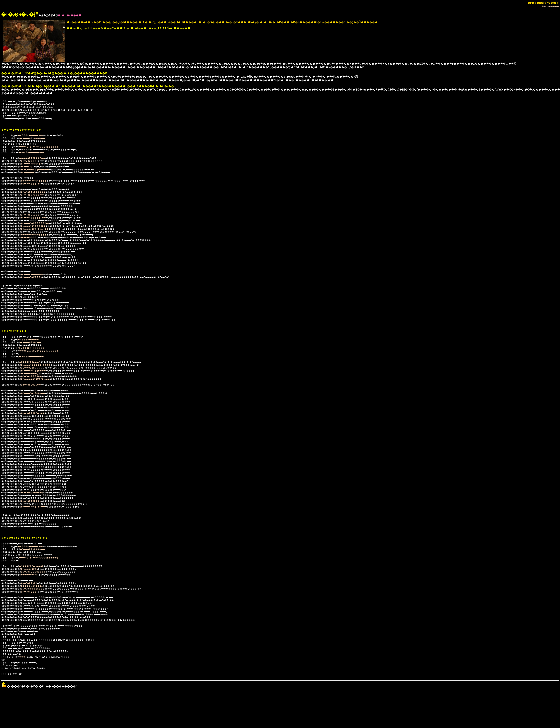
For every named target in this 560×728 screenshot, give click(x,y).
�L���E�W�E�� (32, 340)
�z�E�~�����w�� (35, 153)
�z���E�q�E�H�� (37, 507)
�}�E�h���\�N (35, 184)
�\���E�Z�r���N (35, 566)
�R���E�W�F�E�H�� (39, 229)
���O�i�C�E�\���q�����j (43, 147)
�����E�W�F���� (38, 181)
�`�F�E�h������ (38, 192)
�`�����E (32, 172)
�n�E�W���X (33, 238)
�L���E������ (36, 275)
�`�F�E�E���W (35, 215)
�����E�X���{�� (36, 158)
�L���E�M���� (36, 368)
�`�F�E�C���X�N (36, 195)
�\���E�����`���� (41, 365)
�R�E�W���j (33, 161)
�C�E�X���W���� (38, 572)
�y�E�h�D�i (32, 583)
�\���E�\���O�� (38, 226)
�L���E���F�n (35, 164)
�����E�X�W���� (38, 235)
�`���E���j (33, 374)
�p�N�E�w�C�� (35, 385)
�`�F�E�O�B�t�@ (36, 493)
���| (25, 657)
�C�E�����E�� (36, 589)
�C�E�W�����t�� (38, 218)
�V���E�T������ (36, 348)
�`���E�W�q (33, 569)
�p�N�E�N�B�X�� (36, 413)
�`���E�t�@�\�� (37, 393)
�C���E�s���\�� (34, 136)
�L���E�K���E (33, 362)
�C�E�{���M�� (35, 376)
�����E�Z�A (33, 575)
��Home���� (550, 6)
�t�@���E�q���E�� (40, 170)
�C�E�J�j (30, 167)
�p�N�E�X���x (35, 501)
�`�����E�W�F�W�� (40, 379)
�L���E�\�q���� (38, 371)
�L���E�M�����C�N (40, 223)
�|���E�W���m (35, 277)
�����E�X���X (36, 586)
